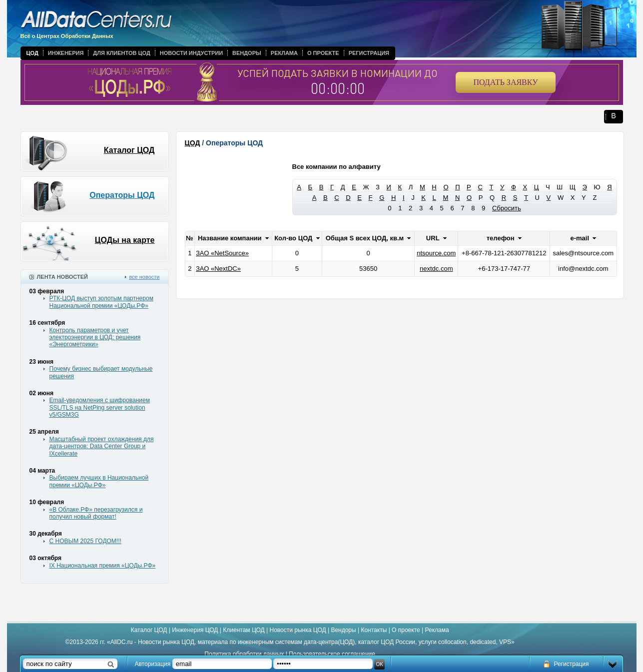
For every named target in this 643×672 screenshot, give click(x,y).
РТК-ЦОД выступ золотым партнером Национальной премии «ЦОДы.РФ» (101, 302)
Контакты (374, 630)
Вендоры (247, 53)
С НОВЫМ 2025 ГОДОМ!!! (85, 541)
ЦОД (32, 53)
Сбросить (507, 208)
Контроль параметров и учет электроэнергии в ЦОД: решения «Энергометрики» (95, 337)
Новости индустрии (191, 53)
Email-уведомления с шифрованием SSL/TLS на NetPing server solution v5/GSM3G (100, 407)
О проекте (323, 53)
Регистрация (369, 53)
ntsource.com (436, 253)
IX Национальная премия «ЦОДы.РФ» (103, 566)
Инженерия (66, 53)
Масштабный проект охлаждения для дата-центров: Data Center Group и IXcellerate (102, 446)
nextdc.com (436, 269)
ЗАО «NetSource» (222, 253)
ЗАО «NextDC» (218, 269)
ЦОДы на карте (125, 240)
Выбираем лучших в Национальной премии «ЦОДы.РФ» (99, 481)
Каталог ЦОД (129, 150)
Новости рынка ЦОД (298, 630)
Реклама (284, 53)
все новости (144, 277)
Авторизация (153, 664)
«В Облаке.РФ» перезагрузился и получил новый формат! (96, 513)
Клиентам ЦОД (244, 630)
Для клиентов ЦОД (121, 53)
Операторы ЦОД (122, 195)
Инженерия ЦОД (195, 630)
